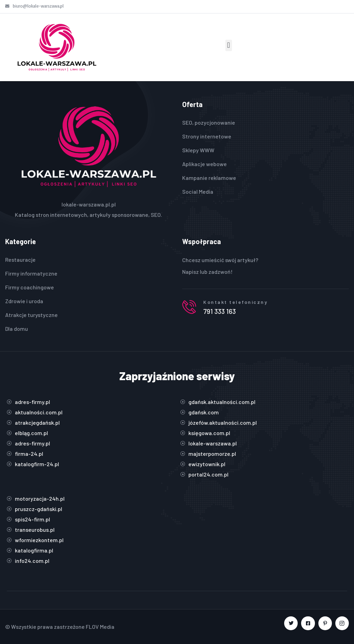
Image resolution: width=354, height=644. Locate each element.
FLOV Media (100, 627)
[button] (229, 45)
